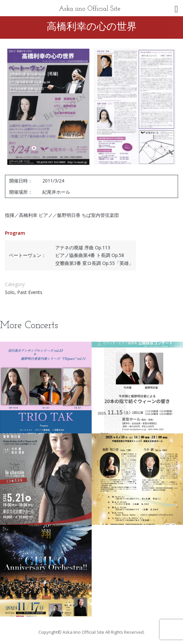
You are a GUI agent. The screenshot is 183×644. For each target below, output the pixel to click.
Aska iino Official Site (90, 9)
